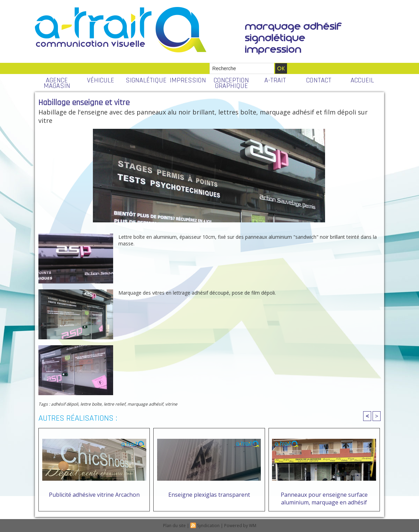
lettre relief (115, 404)
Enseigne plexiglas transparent (209, 495)
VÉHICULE (101, 80)
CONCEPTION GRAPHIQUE (231, 83)
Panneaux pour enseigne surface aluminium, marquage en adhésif (324, 498)
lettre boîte (91, 404)
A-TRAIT (275, 80)
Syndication (208, 526)
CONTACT (319, 80)
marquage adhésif (145, 404)
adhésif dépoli (65, 404)
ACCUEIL (362, 80)
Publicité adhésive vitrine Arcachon (94, 495)
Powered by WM (240, 526)
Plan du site (174, 526)
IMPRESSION (188, 80)
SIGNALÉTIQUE (146, 80)
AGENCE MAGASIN (57, 83)
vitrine (171, 404)
